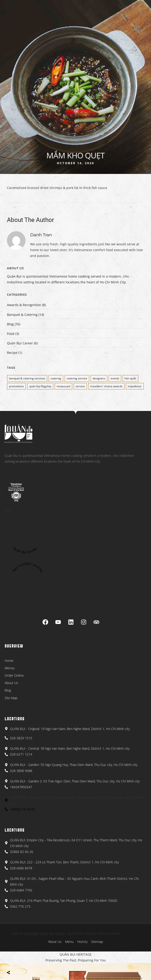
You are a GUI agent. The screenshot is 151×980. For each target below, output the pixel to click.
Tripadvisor (135, 386)
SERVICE (80, 386)
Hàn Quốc (130, 378)
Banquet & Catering (22, 315)
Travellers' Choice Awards (106, 386)
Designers (99, 378)
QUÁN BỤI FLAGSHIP (40, 386)
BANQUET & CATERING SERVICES (27, 378)
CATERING (56, 378)
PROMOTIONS (16, 386)
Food (11, 334)
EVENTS (115, 378)
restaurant (63, 386)
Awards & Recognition (24, 305)
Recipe (12, 353)
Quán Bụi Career (20, 343)
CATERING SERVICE (77, 378)
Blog (10, 324)
